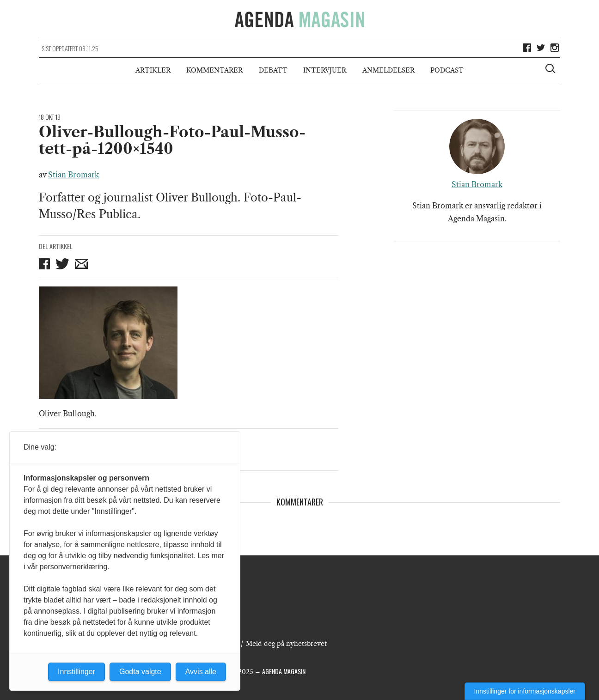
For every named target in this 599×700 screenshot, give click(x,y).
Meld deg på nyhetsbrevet (286, 644)
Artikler (153, 70)
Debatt (273, 70)
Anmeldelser (388, 70)
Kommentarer (214, 70)
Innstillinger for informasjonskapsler (525, 691)
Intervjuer (325, 70)
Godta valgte (140, 672)
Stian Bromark (73, 175)
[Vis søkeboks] (551, 70)
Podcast (447, 70)
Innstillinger (76, 672)
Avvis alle (201, 672)
